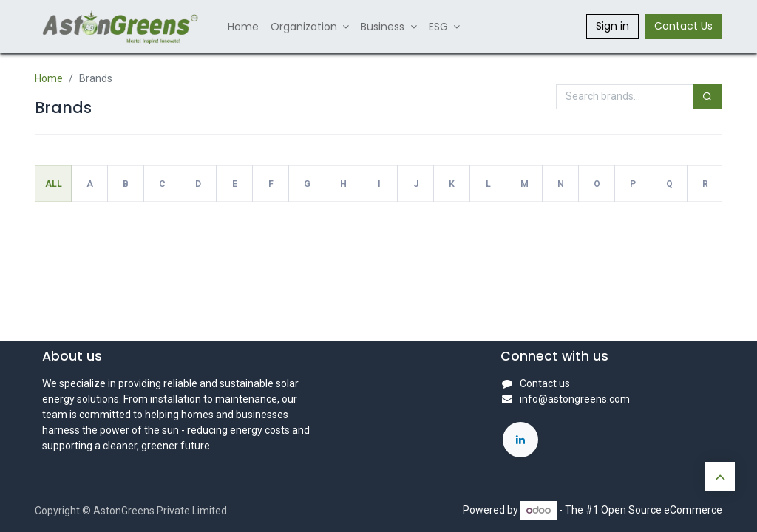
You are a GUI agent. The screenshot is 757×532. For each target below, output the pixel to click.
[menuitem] (243, 27)
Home (49, 78)
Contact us (545, 383)
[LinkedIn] (520, 440)
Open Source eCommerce (662, 510)
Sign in (612, 26)
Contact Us (683, 26)
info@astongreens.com (575, 399)
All (54, 184)
